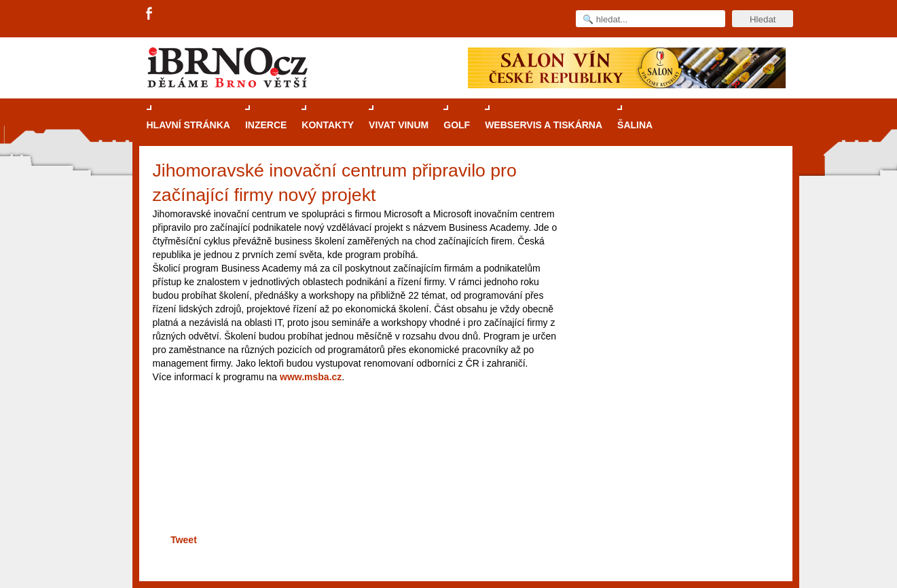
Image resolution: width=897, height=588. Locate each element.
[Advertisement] (353, 485)
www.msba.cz (311, 377)
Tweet (184, 540)
